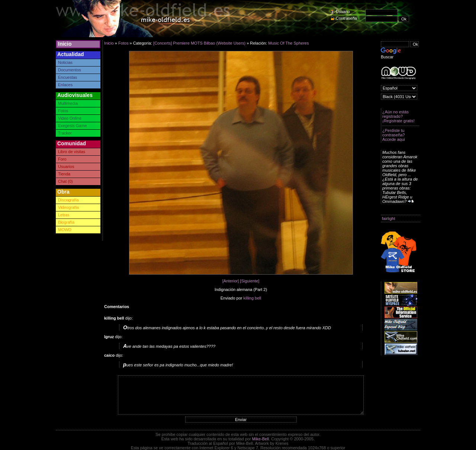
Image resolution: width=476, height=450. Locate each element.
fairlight (388, 218)
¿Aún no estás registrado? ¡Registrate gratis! (398, 116)
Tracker (65, 133)
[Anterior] (231, 281)
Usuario (343, 12)
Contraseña (346, 18)
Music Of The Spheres (288, 43)
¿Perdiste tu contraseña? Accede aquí (394, 135)
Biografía (66, 222)
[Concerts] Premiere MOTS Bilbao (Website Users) (199, 43)
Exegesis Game (73, 126)
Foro (62, 159)
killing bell (253, 298)
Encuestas (67, 77)
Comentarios (117, 307)
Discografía (68, 200)
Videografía (68, 207)
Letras (64, 215)
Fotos (63, 111)
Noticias (65, 62)
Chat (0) (65, 181)
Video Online (70, 118)
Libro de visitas (72, 152)
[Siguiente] (250, 281)
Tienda (64, 174)
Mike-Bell (260, 439)
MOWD (65, 230)
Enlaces (65, 85)
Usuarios (66, 166)
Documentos (70, 70)
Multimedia (68, 103)
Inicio (65, 44)
